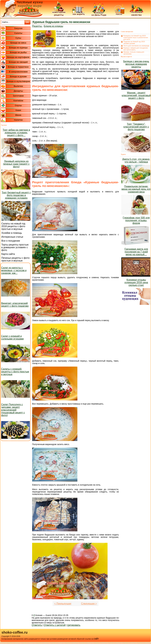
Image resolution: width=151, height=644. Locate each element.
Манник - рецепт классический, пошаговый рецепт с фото (136, 95)
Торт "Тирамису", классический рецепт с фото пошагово (136, 127)
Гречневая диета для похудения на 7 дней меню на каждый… (136, 252)
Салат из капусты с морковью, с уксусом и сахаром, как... (14, 270)
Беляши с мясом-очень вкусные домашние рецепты (136, 64)
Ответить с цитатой (55, 625)
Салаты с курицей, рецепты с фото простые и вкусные (15, 372)
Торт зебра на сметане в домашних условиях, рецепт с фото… (16, 133)
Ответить (37, 625)
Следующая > (89, 604)
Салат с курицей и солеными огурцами (12, 337)
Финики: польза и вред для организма (134, 53)
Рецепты (37, 26)
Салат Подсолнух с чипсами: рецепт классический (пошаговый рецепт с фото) (13, 410)
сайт (96, 639)
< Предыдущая (63, 604)
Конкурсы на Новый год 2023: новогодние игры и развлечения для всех (136, 38)
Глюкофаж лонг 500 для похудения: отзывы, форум (136, 220)
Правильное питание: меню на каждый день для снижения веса (136, 189)
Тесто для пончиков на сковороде (136, 46)
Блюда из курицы (53, 26)
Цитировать (74, 625)
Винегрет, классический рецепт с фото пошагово (15, 305)
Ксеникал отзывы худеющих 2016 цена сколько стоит (136, 282)
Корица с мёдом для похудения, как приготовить (136, 49)
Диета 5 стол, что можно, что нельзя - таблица (136, 160)
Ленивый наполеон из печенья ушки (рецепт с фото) (16, 164)
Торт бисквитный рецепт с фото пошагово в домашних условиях (16, 195)
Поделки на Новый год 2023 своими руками (134, 42)
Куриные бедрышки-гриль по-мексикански (61, 22)
